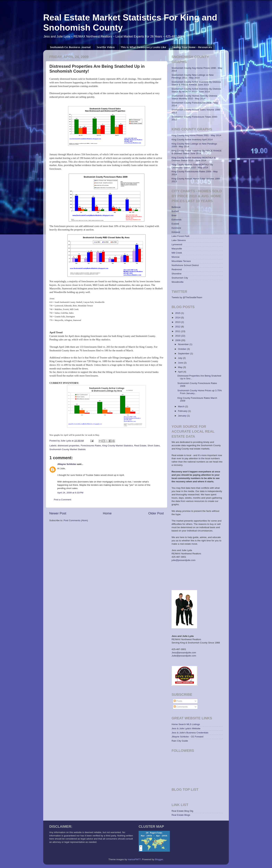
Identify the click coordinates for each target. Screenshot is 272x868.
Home (107, 513)
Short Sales (154, 446)
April (181, 372)
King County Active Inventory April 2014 (192, 140)
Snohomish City (180, 278)
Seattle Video (106, 47)
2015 (178, 313)
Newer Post (58, 513)
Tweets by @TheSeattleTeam (187, 297)
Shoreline (177, 274)
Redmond (177, 269)
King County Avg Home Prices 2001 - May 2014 (196, 135)
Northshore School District (185, 265)
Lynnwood (177, 244)
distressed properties (68, 446)
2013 (178, 322)
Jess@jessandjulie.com (184, 653)
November (184, 344)
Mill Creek (177, 253)
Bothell (175, 211)
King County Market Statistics (118, 446)
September (184, 354)
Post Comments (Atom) (76, 520)
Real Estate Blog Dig (182, 811)
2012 (178, 327)
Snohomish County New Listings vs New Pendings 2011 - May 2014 (193, 76)
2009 (178, 340)
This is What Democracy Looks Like (143, 47)
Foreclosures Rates (91, 446)
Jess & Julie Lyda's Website (186, 728)
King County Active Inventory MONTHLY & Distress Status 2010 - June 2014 (194, 159)
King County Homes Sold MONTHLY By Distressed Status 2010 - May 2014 (192, 166)
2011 (178, 331)
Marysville (177, 249)
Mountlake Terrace (181, 261)
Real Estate (140, 446)
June (181, 363)
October (182, 349)
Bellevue (176, 207)
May (180, 367)
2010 (178, 336)
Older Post (156, 513)
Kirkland (176, 232)
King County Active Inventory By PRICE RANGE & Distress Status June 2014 (197, 152)
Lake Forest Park (180, 236)
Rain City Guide (180, 741)
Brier (174, 215)
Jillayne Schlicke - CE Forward (187, 737)
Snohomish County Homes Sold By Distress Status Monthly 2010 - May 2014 (194, 97)
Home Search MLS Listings (186, 724)
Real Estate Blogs (181, 815)
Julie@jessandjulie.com (184, 656)
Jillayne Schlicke (67, 464)
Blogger (159, 859)
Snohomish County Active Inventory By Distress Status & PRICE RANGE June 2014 (196, 83)
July (180, 358)
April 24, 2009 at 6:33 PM (70, 493)
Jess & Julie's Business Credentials (190, 733)
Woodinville (178, 282)
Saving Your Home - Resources (192, 47)
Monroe (176, 257)
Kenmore (176, 228)
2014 (178, 318)
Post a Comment (63, 500)
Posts (178, 701)
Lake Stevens (179, 240)
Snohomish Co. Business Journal (70, 47)
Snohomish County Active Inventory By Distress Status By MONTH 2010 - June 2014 (196, 90)
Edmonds (177, 220)
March (182, 406)
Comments (181, 707)
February (183, 411)
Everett (175, 224)
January (182, 416)
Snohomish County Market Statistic (68, 449)
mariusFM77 (134, 859)
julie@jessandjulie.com (184, 560)
